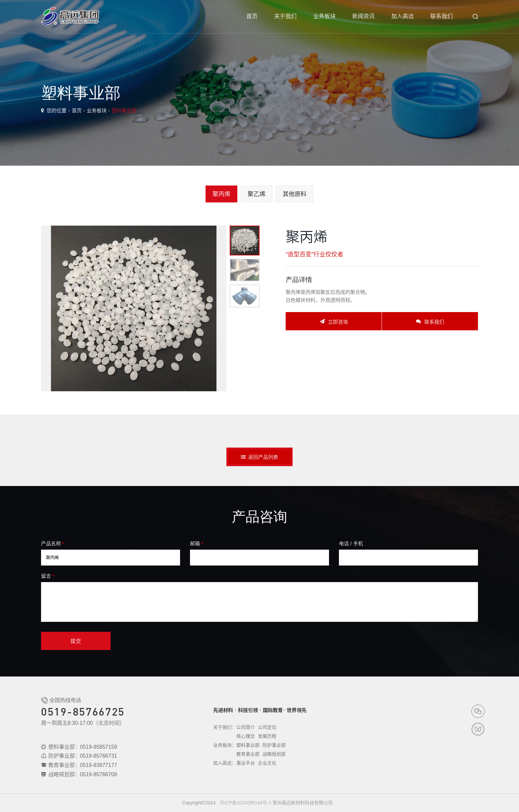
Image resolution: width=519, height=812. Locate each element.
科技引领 (248, 710)
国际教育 (273, 710)
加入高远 (402, 16)
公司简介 (246, 727)
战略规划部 (274, 754)
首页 (252, 16)
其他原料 (295, 194)
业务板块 (324, 16)
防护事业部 (274, 745)
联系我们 (442, 16)
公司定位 (267, 727)
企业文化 (267, 763)
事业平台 (246, 763)
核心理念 (246, 736)
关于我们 (285, 16)
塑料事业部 (124, 110)
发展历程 (267, 736)
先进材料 (223, 710)
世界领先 (297, 710)
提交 (76, 641)
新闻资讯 (363, 16)
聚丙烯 (221, 194)
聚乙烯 (257, 194)
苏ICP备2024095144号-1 (246, 803)
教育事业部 (248, 754)
